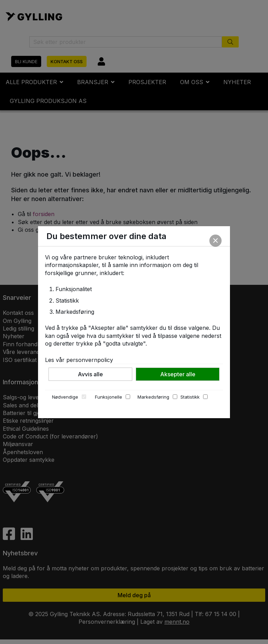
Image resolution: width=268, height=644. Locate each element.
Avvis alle (90, 374)
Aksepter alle (178, 374)
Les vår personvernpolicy (79, 360)
